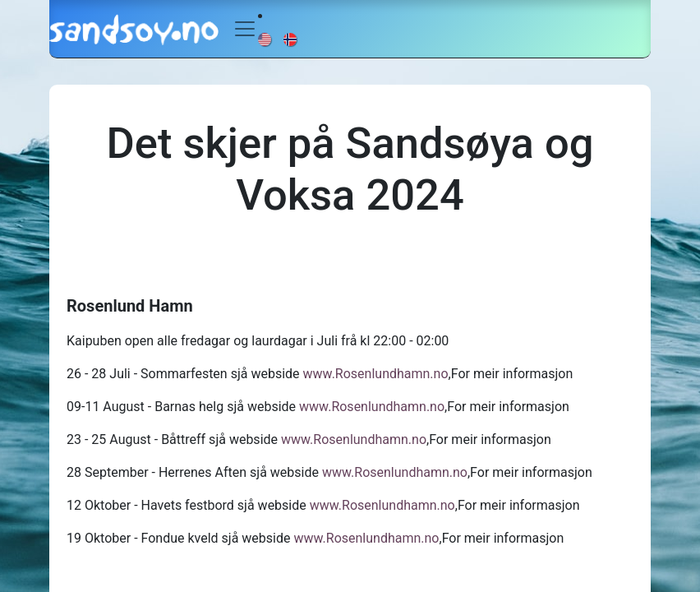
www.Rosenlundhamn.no (376, 374)
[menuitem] (266, 39)
